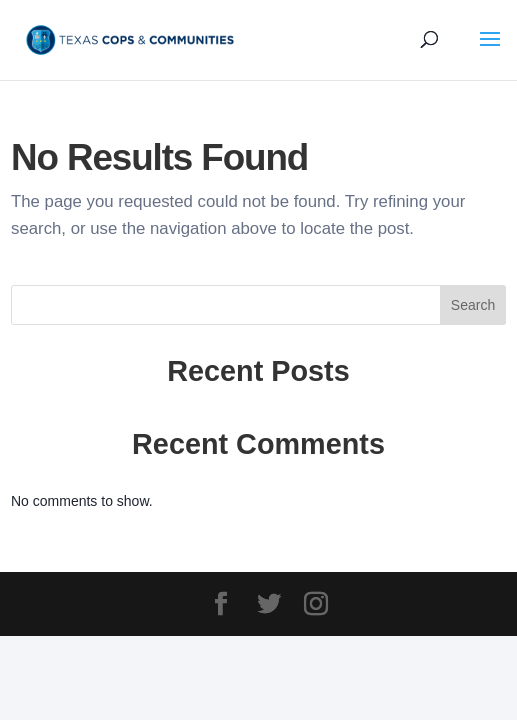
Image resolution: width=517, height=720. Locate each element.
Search (473, 305)
